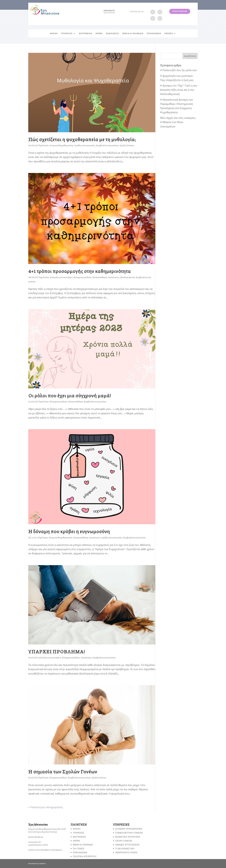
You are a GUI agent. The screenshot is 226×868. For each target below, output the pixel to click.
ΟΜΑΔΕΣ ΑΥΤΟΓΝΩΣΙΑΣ (127, 845)
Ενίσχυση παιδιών (82, 277)
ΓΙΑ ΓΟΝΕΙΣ (79, 848)
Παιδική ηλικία (127, 277)
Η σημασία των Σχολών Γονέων (63, 771)
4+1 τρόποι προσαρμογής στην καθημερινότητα (79, 271)
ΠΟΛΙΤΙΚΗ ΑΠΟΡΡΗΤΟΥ (85, 856)
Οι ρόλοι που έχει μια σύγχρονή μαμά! (70, 395)
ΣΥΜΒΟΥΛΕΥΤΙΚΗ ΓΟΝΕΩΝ (129, 833)
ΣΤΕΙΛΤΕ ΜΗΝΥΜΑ (180, 11)
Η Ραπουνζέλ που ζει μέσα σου (179, 70)
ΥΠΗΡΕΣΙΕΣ (67, 34)
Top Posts (43, 145)
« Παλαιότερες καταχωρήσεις (46, 807)
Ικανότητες (113, 277)
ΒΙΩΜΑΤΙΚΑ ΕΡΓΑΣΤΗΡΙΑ (128, 837)
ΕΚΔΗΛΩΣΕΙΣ (112, 34)
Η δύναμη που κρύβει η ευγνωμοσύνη (69, 531)
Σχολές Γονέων (127, 145)
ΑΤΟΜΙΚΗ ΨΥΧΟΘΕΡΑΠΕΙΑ (129, 829)
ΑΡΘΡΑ (99, 34)
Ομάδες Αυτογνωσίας (85, 145)
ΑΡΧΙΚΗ (54, 34)
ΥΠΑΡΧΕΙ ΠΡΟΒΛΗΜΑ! (57, 651)
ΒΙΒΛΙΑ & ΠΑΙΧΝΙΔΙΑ (133, 34)
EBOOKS (169, 34)
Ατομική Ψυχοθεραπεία (61, 145)
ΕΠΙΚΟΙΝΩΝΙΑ (154, 34)
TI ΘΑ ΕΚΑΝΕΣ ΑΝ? (125, 848)
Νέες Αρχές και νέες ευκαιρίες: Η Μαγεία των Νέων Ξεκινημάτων (178, 122)
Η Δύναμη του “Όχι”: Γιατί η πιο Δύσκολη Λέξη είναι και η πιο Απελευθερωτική (179, 90)
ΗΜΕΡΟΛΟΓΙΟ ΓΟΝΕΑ (126, 852)
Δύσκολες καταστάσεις (61, 277)
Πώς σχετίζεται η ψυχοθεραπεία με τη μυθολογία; (82, 139)
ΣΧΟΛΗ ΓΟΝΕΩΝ (124, 841)
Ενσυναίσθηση (100, 277)
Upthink (42, 863)
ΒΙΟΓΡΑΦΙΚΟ (86, 34)
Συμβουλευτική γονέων (107, 145)
